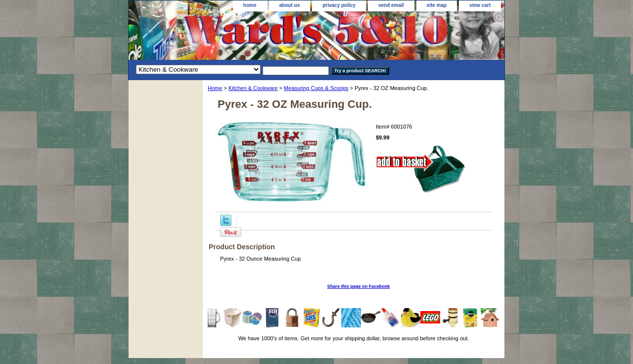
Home (215, 88)
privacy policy (339, 5)
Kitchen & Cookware (253, 88)
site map (437, 5)
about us (290, 5)
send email (391, 5)
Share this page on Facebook (359, 286)
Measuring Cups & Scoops (316, 88)
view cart (480, 5)
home (250, 5)
